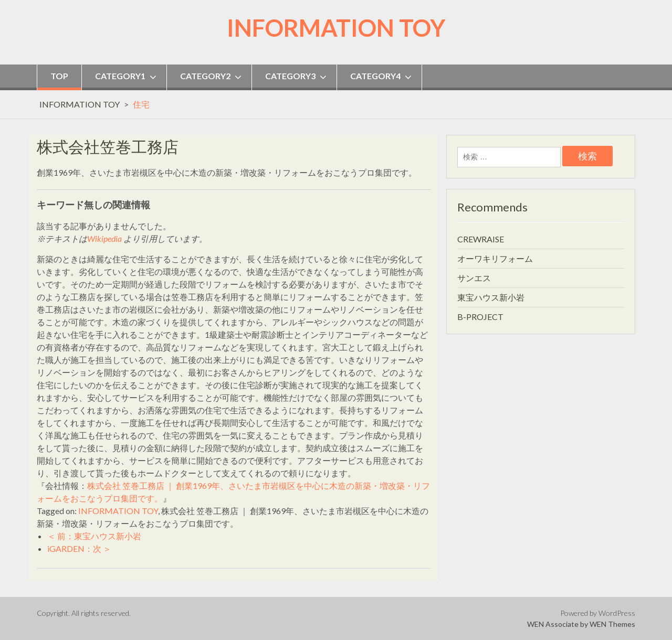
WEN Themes (612, 624)
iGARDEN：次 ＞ (79, 548)
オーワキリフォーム (495, 258)
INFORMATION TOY (336, 28)
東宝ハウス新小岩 (491, 297)
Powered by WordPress (598, 613)
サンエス (474, 278)
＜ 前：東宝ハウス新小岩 (94, 536)
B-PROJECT (480, 317)
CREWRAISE (481, 239)
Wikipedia (104, 238)
